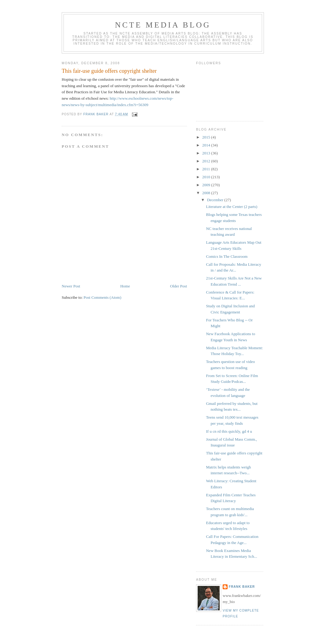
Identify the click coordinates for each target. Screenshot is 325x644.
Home (125, 286)
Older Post (179, 286)
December (216, 200)
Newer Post (71, 286)
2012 (207, 161)
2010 (207, 177)
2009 (207, 185)
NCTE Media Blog (163, 25)
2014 (207, 145)
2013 (207, 153)
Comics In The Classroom (227, 256)
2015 (207, 137)
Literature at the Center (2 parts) (232, 207)
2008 (207, 193)
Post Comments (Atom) (103, 297)
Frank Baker (242, 587)
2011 (207, 169)
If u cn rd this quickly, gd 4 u (229, 431)
